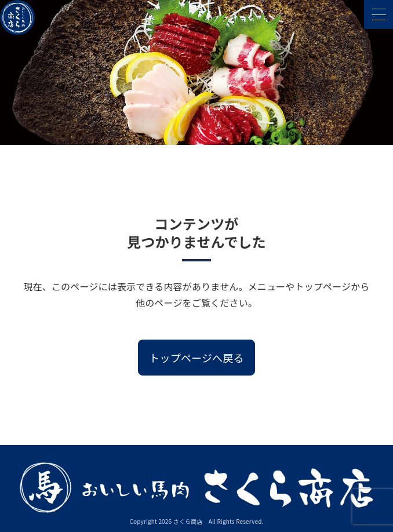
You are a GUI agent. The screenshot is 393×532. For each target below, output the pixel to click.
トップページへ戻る (196, 358)
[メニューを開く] (379, 14)
